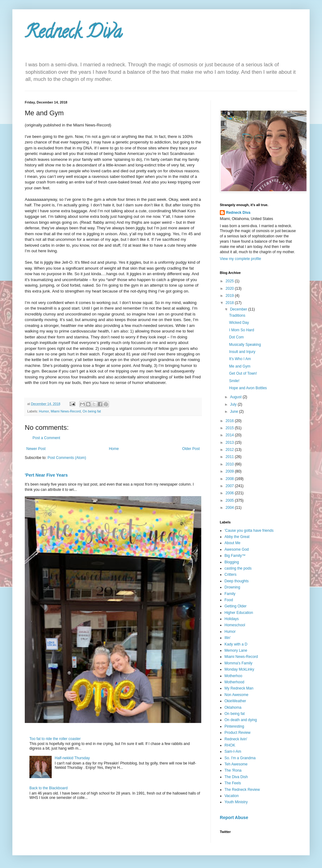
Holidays (232, 619)
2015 (230, 428)
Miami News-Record (66, 411)
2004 (230, 508)
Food (229, 600)
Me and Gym (240, 366)
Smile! (234, 381)
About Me (232, 543)
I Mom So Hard (242, 330)
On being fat (92, 411)
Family (230, 594)
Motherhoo (233, 676)
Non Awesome (236, 695)
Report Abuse (234, 817)
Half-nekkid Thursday (72, 758)
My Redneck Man (239, 688)
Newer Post (36, 449)
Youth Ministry (236, 802)
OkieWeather (235, 701)
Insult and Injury (242, 352)
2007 (230, 486)
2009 (230, 471)
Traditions (237, 315)
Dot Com (236, 337)
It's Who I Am (240, 359)
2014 (230, 435)
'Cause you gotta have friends (249, 531)
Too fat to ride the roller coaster (55, 739)
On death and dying (241, 720)
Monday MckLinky (239, 669)
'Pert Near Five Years (46, 475)
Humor (44, 411)
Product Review (237, 733)
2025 (230, 281)
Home (114, 449)
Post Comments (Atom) (67, 458)
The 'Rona (233, 770)
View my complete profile (240, 259)
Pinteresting (234, 726)
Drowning (232, 587)
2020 (230, 289)
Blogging (232, 562)
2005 (230, 500)
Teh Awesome (236, 764)
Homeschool (235, 625)
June (235, 412)
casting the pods (238, 568)
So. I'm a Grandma (240, 758)
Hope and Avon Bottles (248, 388)
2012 (230, 450)
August (236, 397)
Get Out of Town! (243, 373)
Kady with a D (236, 644)
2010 (230, 464)
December (239, 309)
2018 (230, 303)
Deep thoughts (237, 581)
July (234, 404)
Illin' (228, 638)
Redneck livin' (236, 739)
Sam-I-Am (233, 751)
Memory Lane (236, 650)
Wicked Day (239, 323)
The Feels (233, 783)
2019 (230, 296)
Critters (231, 575)
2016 (230, 421)
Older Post (191, 449)
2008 (230, 479)
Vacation (232, 796)
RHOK (230, 745)
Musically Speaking (245, 345)
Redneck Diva (73, 34)
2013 (230, 443)
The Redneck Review (242, 790)
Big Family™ (235, 556)
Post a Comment (46, 438)
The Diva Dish (236, 777)
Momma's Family (238, 663)
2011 (230, 457)
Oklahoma (233, 707)
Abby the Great (237, 537)
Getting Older (235, 606)
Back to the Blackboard (48, 788)
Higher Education (239, 613)
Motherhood (234, 682)
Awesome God (237, 549)
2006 (230, 493)
